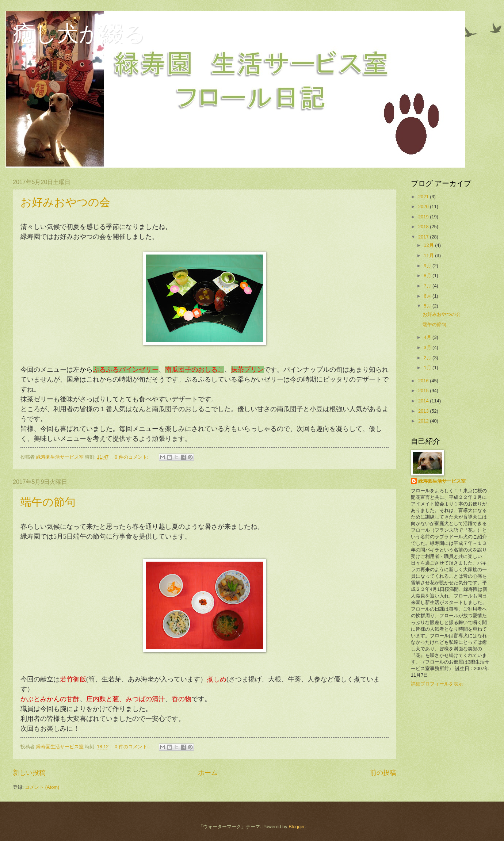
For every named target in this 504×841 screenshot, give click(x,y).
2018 (424, 227)
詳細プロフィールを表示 (437, 684)
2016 (424, 381)
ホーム (208, 773)
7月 (428, 286)
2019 (424, 217)
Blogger (297, 827)
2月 (428, 358)
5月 (428, 306)
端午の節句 (48, 502)
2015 (424, 391)
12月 (429, 245)
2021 (424, 197)
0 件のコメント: (132, 457)
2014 (424, 401)
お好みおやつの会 (65, 202)
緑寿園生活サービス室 (442, 481)
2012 (424, 421)
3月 (428, 347)
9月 (428, 266)
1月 (428, 368)
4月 (428, 337)
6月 (428, 296)
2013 (424, 411)
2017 (424, 237)
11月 (429, 255)
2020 (424, 207)
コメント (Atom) (42, 787)
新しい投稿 (29, 773)
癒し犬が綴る (79, 34)
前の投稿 (383, 773)
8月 (428, 276)
